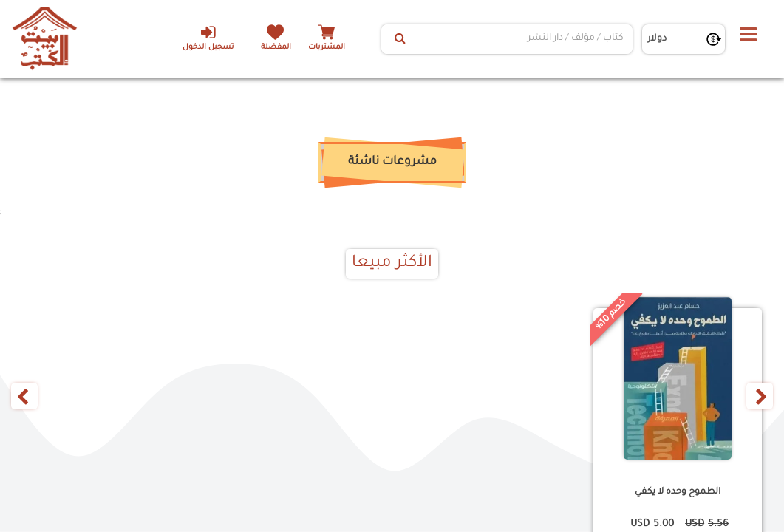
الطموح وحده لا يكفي (678, 492)
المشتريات (327, 48)
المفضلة (275, 48)
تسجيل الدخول (207, 38)
